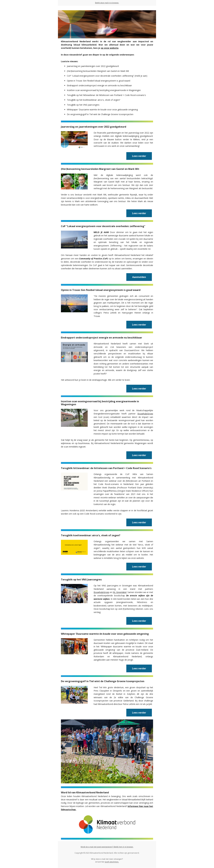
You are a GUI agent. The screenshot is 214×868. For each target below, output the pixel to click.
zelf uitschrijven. (113, 862)
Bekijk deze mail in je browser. (107, 3)
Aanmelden (139, 277)
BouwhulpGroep (145, 414)
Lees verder (139, 156)
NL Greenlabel (120, 592)
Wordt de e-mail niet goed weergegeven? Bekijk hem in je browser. (107, 847)
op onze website (110, 48)
